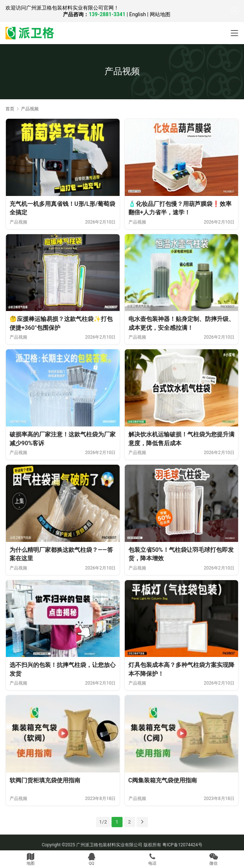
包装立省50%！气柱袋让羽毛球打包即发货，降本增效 (181, 554)
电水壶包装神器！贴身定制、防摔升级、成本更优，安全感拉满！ (181, 323)
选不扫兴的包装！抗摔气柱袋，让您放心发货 (63, 669)
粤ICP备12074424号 (182, 845)
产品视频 (18, 222)
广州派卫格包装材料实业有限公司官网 (70, 8)
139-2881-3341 (107, 14)
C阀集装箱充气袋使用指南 (163, 780)
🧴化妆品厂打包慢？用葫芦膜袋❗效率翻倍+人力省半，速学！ (180, 208)
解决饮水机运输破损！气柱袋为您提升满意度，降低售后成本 (181, 439)
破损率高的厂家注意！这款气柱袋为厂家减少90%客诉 (63, 439)
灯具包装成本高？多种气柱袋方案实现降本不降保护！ (181, 669)
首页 (10, 109)
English (137, 14)
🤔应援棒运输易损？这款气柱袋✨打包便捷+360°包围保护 (61, 323)
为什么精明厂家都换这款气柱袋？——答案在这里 (61, 554)
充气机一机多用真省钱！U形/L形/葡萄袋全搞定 (62, 208)
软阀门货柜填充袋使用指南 (45, 780)
